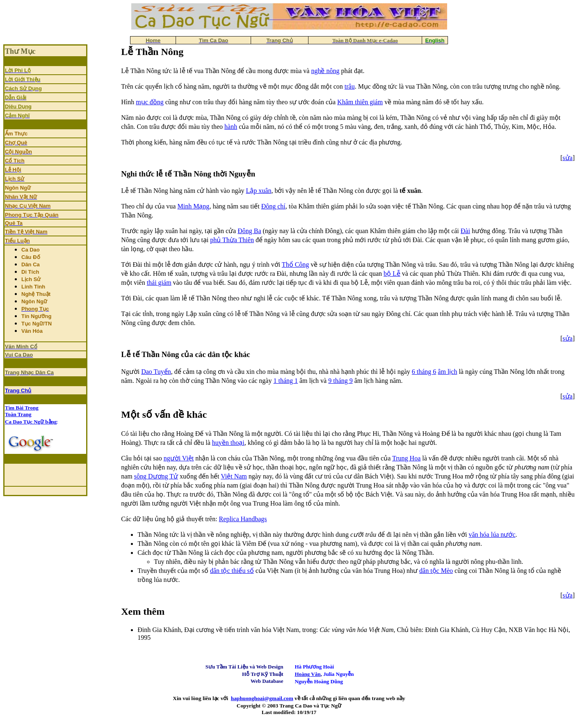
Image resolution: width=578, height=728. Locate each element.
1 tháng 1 (286, 381)
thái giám (159, 283)
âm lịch (447, 372)
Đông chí (273, 206)
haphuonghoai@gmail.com (262, 698)
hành (231, 127)
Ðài (465, 231)
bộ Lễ (392, 274)
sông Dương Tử (156, 476)
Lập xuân (259, 191)
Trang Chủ (18, 390)
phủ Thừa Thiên (232, 240)
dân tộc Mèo (436, 571)
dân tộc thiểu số (232, 571)
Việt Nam (234, 476)
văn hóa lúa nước (492, 535)
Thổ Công (295, 264)
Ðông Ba (249, 231)
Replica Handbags (243, 519)
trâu (350, 86)
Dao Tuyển (156, 372)
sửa (567, 158)
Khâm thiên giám (360, 102)
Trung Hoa (406, 458)
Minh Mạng (193, 206)
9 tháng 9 (340, 381)
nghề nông (325, 71)
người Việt (179, 458)
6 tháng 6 (424, 372)
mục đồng (150, 102)
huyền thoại (228, 443)
